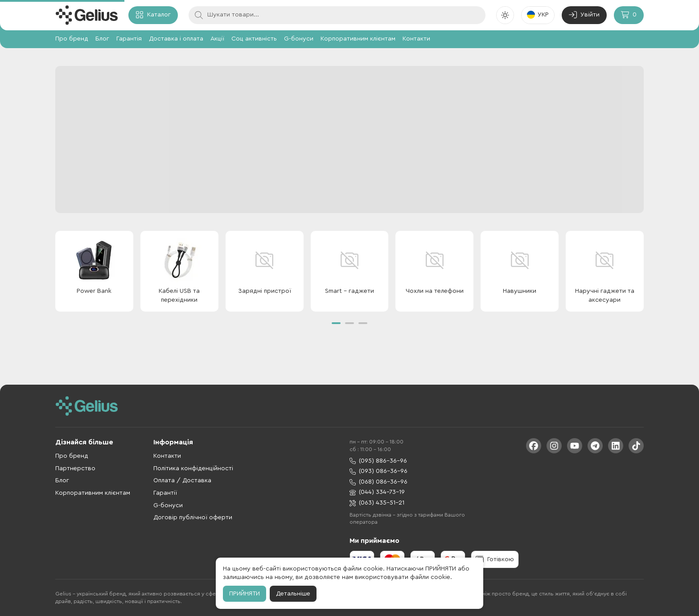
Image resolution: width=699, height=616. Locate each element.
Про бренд (72, 39)
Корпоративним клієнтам (358, 39)
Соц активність (254, 39)
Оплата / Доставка (182, 480)
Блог (102, 39)
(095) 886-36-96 (378, 461)
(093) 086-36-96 (378, 471)
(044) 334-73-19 (377, 492)
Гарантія (129, 39)
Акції (217, 39)
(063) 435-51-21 (377, 503)
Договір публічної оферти (193, 517)
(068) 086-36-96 (378, 482)
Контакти (416, 39)
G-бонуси (299, 39)
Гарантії (165, 493)
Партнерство (75, 468)
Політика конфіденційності (193, 468)
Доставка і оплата (176, 39)
